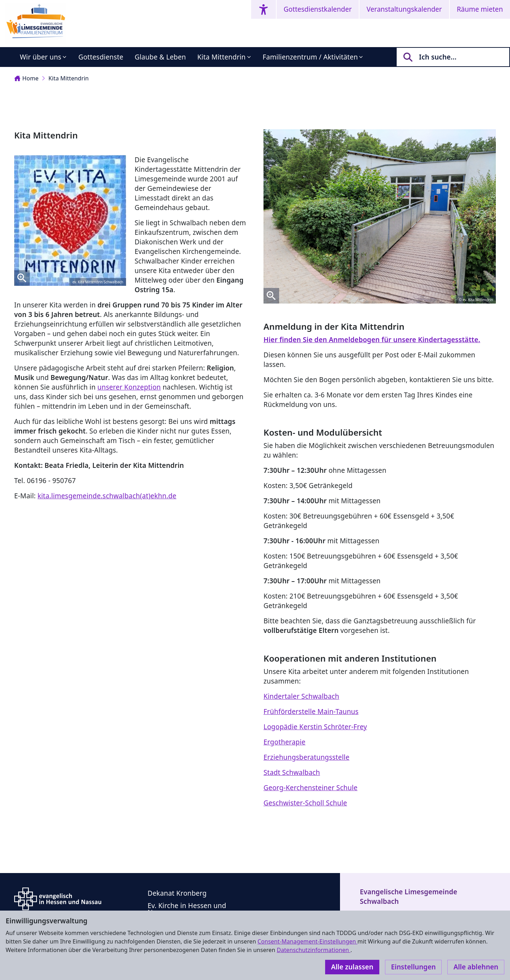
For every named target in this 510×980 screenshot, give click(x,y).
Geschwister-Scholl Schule (305, 803)
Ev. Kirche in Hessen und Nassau (187, 909)
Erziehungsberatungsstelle (307, 757)
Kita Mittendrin (221, 57)
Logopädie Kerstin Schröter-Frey (315, 727)
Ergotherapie (284, 742)
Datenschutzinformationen (313, 950)
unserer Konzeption (129, 387)
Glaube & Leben (160, 57)
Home (26, 78)
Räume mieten (480, 9)
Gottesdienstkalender (318, 9)
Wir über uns (41, 57)
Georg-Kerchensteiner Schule (310, 788)
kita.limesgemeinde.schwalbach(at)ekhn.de (107, 496)
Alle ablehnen (476, 967)
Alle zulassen (352, 967)
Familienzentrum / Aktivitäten (310, 57)
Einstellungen (413, 967)
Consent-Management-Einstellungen (307, 941)
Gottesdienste (101, 57)
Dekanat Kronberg (177, 893)
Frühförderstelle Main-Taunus (311, 712)
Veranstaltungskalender (404, 9)
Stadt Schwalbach (292, 772)
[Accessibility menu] (263, 9)
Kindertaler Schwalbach (301, 696)
